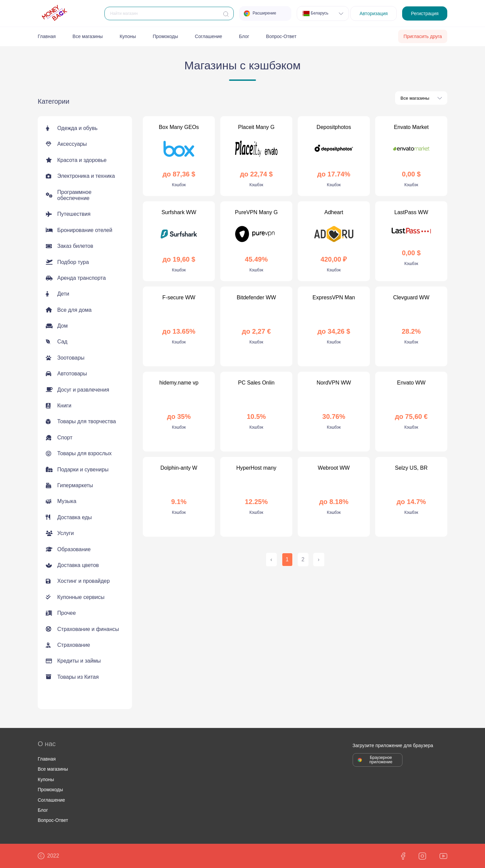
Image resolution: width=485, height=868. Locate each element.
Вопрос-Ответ (281, 36)
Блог (244, 36)
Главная (47, 36)
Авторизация (374, 13)
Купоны (128, 36)
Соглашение (209, 36)
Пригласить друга (423, 36)
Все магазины (88, 36)
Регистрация (425, 13)
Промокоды (166, 36)
